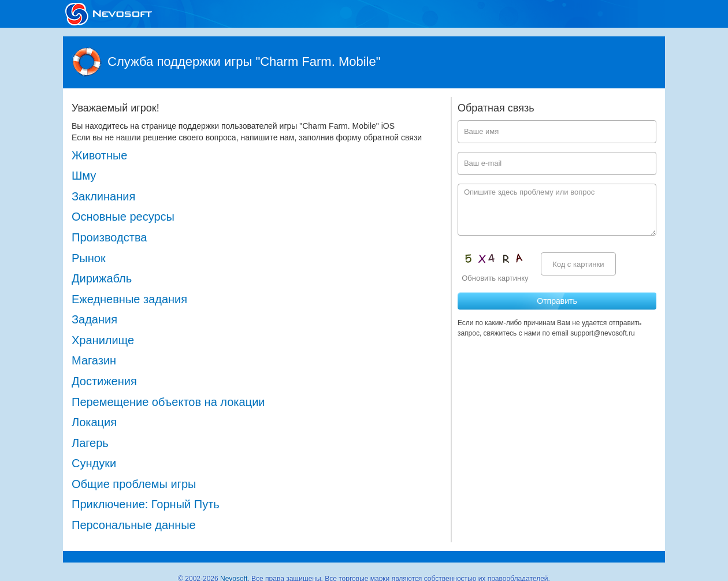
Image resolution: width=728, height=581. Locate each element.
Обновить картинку (495, 278)
